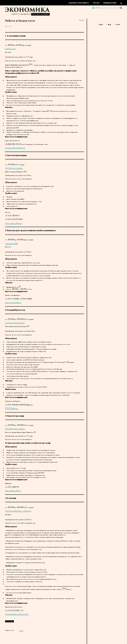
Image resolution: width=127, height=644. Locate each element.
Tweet (21, 631)
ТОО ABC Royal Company (15, 428)
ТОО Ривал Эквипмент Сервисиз (18, 511)
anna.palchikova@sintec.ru (15, 148)
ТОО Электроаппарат (14, 168)
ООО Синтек (10, 48)
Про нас (96, 3)
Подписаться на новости (79, 3)
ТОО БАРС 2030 (12, 243)
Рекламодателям (110, 3)
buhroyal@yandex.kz (13, 490)
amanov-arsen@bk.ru (13, 302)
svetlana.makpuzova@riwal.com (17, 614)
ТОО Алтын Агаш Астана (15, 323)
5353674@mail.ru (12, 408)
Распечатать (9, 621)
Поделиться (9, 630)
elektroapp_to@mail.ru (14, 223)
